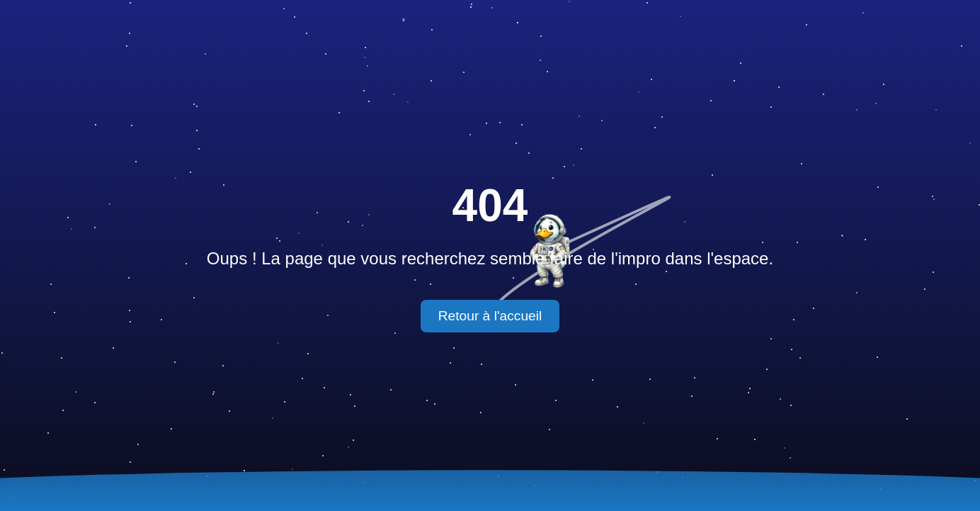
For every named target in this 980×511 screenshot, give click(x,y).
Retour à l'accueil (490, 316)
